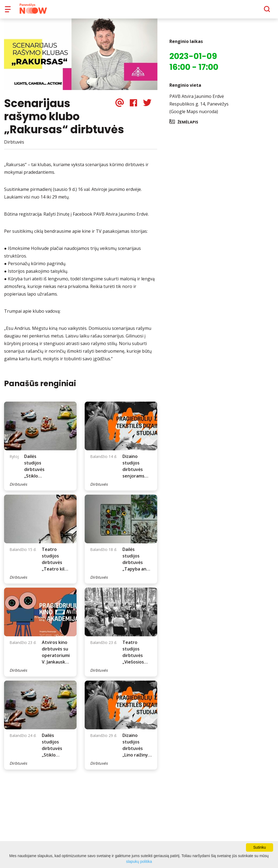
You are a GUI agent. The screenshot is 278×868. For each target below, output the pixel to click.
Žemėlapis (188, 126)
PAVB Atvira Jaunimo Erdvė (197, 100)
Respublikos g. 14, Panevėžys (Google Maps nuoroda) (199, 111)
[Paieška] (252, 11)
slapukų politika (139, 861)
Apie (146, 11)
